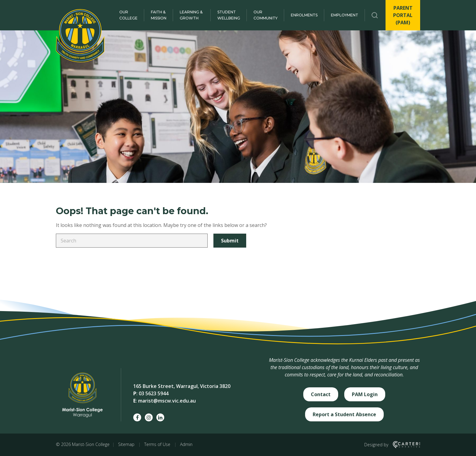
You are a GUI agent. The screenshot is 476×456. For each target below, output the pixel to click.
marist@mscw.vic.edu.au (167, 401)
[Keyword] (132, 241)
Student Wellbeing (229, 15)
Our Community (265, 15)
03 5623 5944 (154, 393)
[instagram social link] (149, 417)
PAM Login (365, 394)
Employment (345, 15)
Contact (321, 394)
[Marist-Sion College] (80, 36)
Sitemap (126, 444)
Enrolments (304, 15)
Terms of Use (157, 444)
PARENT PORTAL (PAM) (403, 15)
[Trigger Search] (375, 15)
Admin (186, 444)
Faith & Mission (159, 15)
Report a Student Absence (344, 414)
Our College (128, 15)
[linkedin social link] (160, 417)
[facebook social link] (137, 417)
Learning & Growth (191, 15)
